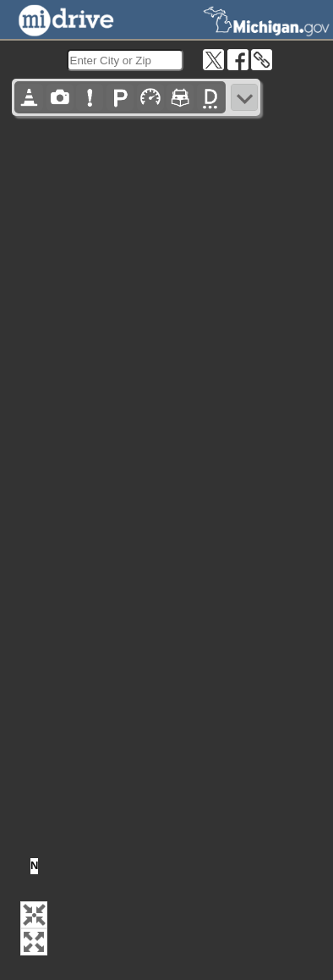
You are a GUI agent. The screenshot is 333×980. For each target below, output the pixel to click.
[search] (125, 60)
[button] (34, 915)
